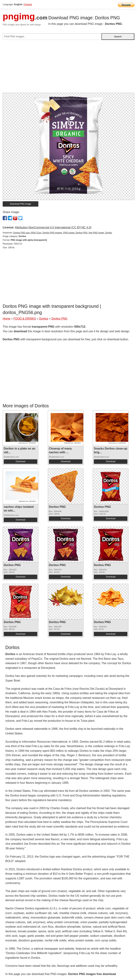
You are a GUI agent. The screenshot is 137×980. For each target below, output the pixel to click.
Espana (28, 4)
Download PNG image (21, 204)
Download (20, 461)
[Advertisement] (68, 68)
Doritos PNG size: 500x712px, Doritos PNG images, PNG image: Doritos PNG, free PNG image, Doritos (63, 233)
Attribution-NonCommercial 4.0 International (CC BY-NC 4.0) (53, 227)
